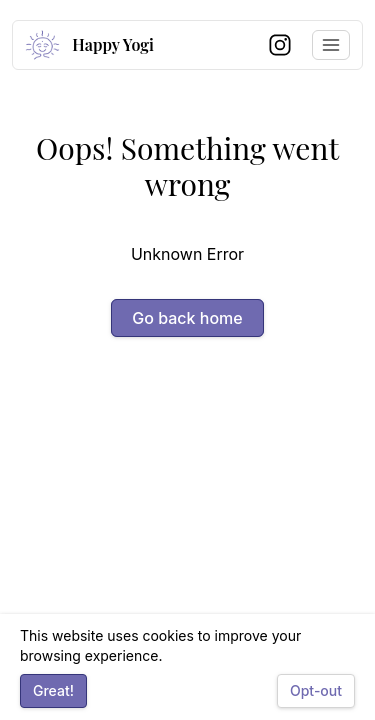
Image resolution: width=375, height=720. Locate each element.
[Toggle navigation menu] (331, 45)
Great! (53, 690)
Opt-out (316, 690)
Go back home (187, 318)
